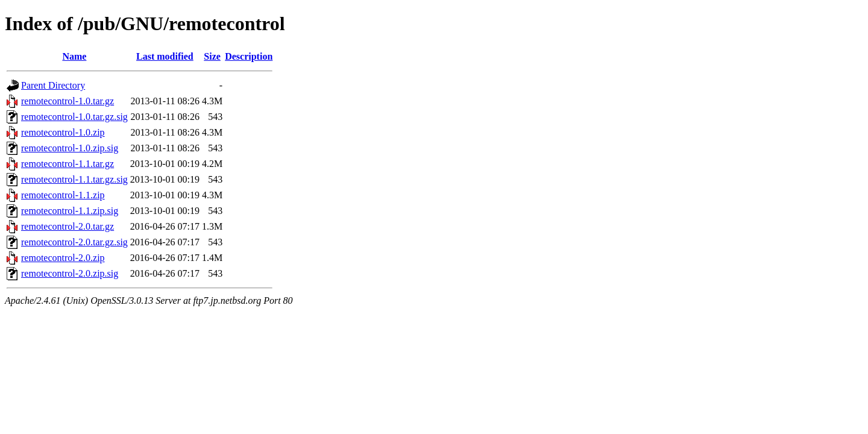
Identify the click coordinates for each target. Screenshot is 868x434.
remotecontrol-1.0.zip (63, 132)
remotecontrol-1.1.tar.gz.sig (74, 179)
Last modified (165, 56)
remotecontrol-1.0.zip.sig (70, 148)
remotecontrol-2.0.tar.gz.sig (74, 242)
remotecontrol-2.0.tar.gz (68, 226)
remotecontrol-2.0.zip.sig (70, 273)
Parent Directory (53, 85)
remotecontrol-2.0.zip (63, 258)
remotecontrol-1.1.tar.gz (68, 164)
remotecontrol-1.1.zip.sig (70, 211)
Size (212, 56)
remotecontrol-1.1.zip (63, 195)
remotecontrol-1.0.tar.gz (68, 101)
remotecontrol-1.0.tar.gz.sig (74, 117)
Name (74, 56)
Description (249, 56)
